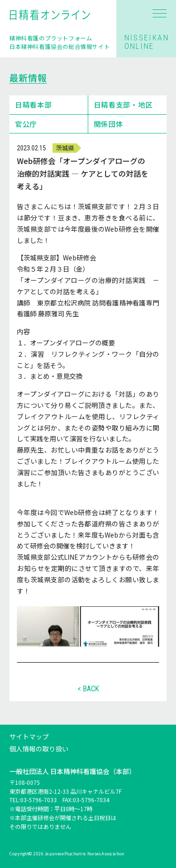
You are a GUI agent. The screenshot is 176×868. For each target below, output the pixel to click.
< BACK (88, 689)
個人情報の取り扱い (39, 749)
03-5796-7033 (38, 800)
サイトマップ (29, 736)
